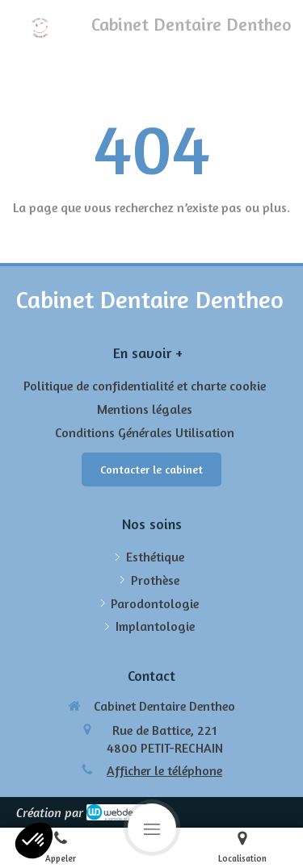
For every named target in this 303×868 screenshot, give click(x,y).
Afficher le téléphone (164, 770)
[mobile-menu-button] (152, 828)
